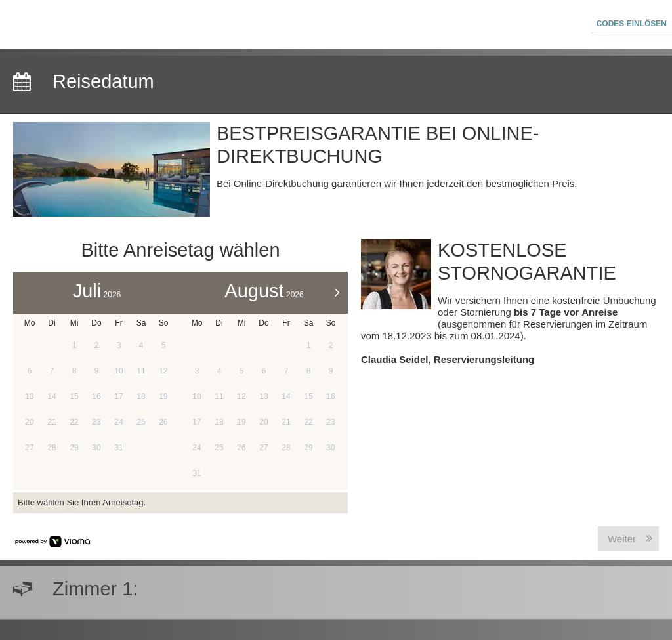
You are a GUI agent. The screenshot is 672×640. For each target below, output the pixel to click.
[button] (632, 25)
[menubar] (336, 25)
